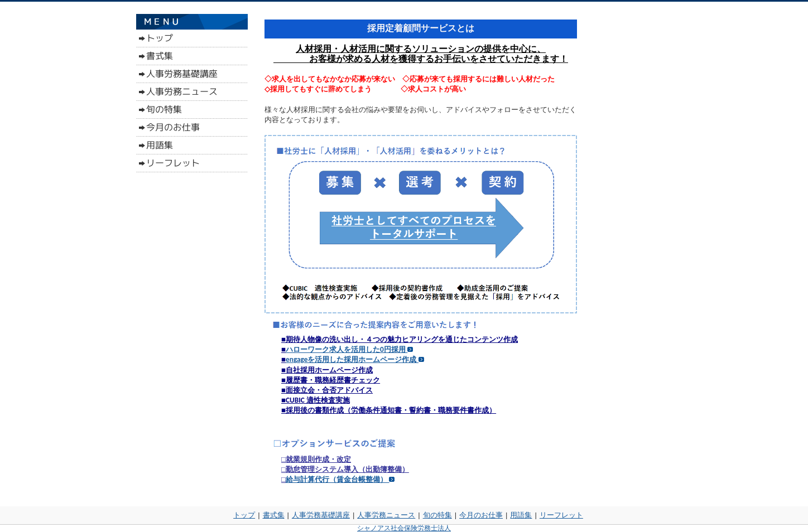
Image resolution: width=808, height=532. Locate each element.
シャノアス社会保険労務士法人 (404, 528)
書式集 (274, 515)
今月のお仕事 (481, 515)
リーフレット (561, 515)
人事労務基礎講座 (321, 515)
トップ (244, 515)
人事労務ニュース (386, 515)
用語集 (521, 515)
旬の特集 (437, 515)
